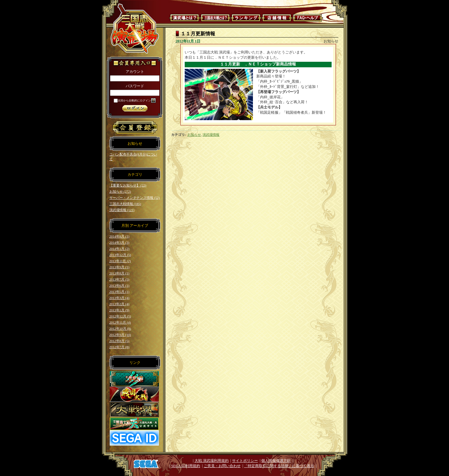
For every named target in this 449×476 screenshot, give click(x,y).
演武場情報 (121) (122, 210)
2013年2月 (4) (119, 304)
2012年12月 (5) (120, 316)
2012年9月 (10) (120, 335)
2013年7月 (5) (119, 279)
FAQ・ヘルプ (308, 18)
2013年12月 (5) (120, 255)
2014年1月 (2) (119, 249)
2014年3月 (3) (119, 242)
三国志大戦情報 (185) (125, 204)
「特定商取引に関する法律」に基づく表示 (279, 466)
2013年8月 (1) (119, 273)
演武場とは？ (185, 18)
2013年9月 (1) (119, 267)
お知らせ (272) (120, 191)
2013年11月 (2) (120, 261)
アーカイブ (139, 226)
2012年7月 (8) (119, 347)
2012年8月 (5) (119, 341)
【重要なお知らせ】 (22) (128, 185)
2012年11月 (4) (120, 322)
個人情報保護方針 (276, 461)
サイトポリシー (245, 461)
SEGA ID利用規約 (186, 466)
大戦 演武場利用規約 (212, 461)
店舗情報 (277, 18)
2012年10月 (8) (120, 328)
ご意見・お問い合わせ (222, 466)
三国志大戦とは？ (215, 18)
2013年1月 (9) (119, 310)
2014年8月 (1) (119, 236)
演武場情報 (211, 135)
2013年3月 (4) (119, 298)
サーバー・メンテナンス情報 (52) (135, 198)
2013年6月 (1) (119, 285)
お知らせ (194, 135)
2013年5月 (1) (119, 292)
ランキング (246, 18)
